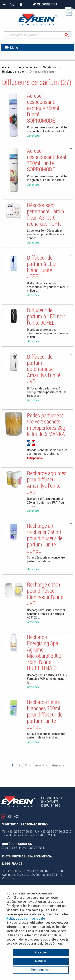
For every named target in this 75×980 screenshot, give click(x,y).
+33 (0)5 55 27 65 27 (4, 4)
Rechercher (70, 35)
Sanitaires (50, 67)
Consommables (27, 67)
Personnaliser (41, 970)
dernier (57, 765)
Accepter (41, 952)
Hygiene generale (13, 72)
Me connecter (45, 4)
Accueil (7, 67)
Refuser (41, 961)
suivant (39, 765)
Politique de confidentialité (26, 918)
